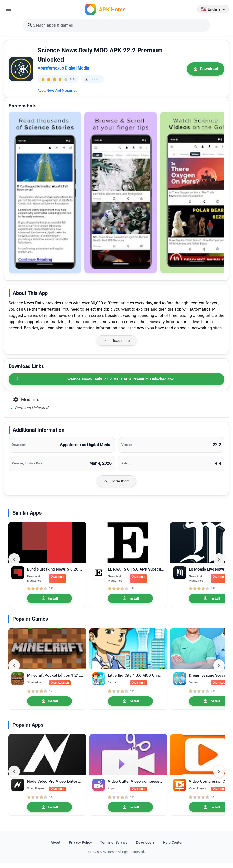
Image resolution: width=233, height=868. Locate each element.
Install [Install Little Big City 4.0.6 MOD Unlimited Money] (130, 705)
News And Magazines (62, 91)
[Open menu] (9, 9)
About (56, 848)
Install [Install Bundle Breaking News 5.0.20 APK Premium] (49, 600)
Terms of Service (114, 848)
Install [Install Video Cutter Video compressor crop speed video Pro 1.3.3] (130, 812)
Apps (41, 91)
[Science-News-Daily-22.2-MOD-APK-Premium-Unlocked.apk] (116, 380)
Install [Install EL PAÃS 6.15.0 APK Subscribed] (130, 600)
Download (206, 70)
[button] (45, 193)
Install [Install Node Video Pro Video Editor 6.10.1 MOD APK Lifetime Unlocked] (49, 812)
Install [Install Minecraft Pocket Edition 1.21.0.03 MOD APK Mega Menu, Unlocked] (49, 705)
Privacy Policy (80, 848)
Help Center (173, 848)
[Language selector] (213, 9)
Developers (145, 848)
